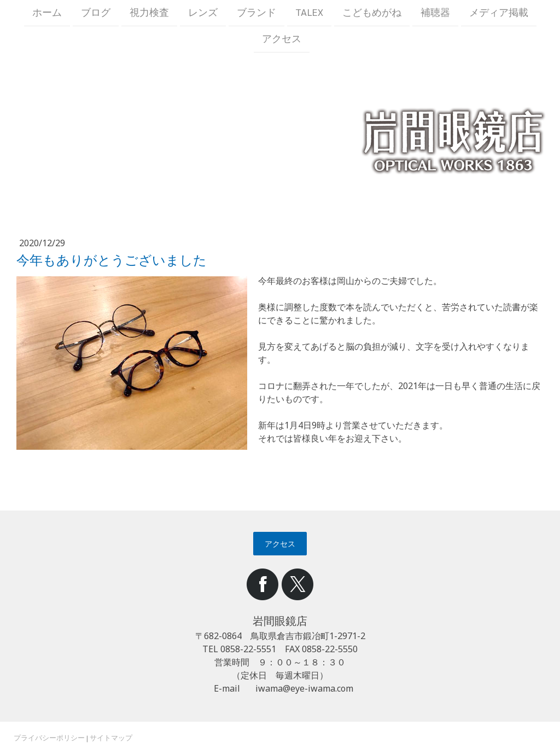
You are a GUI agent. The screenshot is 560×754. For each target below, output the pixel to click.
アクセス (282, 40)
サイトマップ (111, 738)
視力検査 (149, 13)
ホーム (47, 13)
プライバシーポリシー (49, 738)
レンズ (203, 13)
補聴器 (435, 13)
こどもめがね (372, 13)
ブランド (256, 13)
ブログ (96, 13)
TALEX (309, 13)
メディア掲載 (499, 13)
